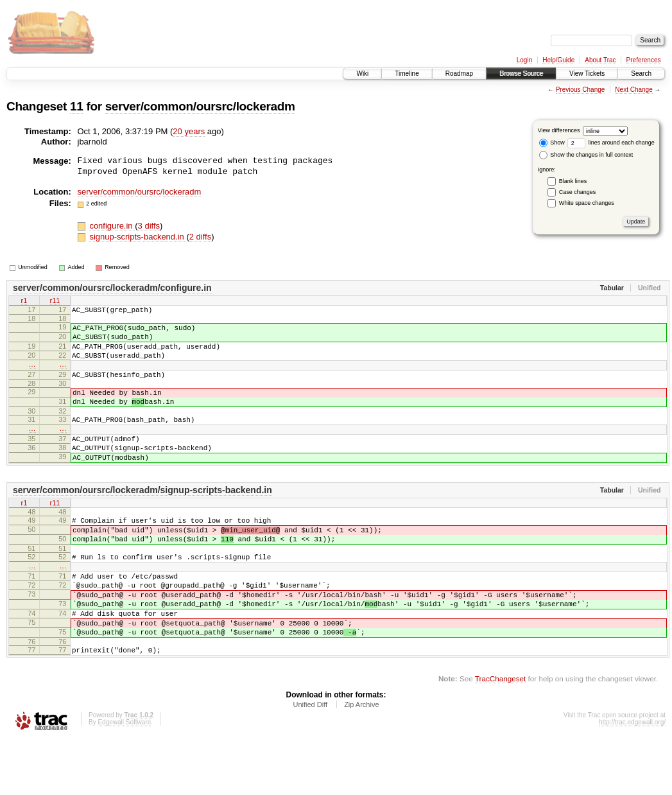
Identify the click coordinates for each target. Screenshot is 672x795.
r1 (24, 301)
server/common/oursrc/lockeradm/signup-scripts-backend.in (142, 519)
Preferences (644, 60)
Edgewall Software (124, 778)
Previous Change (581, 90)
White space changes (587, 203)
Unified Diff (310, 760)
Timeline (407, 74)
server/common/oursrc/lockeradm (200, 106)
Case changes (578, 192)
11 (76, 106)
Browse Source (521, 74)
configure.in (112, 226)
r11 (55, 301)
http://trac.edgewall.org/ (632, 778)
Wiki (362, 74)
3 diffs (149, 226)
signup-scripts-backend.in (138, 237)
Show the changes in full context (586, 155)
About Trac (600, 60)
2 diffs (200, 237)
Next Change (633, 90)
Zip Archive (361, 760)
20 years (189, 131)
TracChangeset (500, 734)
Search (641, 74)
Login (524, 60)
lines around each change (611, 143)
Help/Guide (558, 60)
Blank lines (573, 181)
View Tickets (587, 74)
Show (552, 143)
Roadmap (459, 74)
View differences (559, 130)
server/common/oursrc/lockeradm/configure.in (112, 288)
